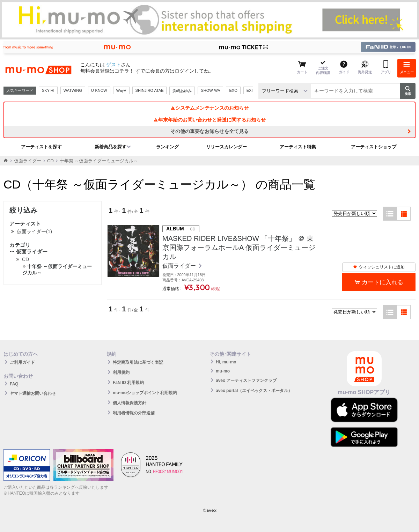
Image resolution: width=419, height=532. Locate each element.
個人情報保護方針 (130, 403)
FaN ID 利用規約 (128, 383)
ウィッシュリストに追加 (379, 267)
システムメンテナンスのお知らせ (209, 108)
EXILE (252, 90)
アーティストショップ (374, 147)
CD (50, 161)
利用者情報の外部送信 (134, 413)
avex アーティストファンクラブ (246, 380)
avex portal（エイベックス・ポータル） (254, 391)
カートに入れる (383, 282)
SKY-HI (48, 90)
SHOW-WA (210, 90)
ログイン (184, 71)
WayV (121, 90)
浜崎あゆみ (182, 91)
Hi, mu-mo (226, 362)
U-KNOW (99, 90)
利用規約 (121, 372)
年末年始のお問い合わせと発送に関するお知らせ (209, 120)
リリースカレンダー (226, 147)
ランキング (167, 147)
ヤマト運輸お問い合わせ (33, 393)
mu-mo (223, 371)
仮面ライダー (28, 161)
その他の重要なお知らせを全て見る (209, 131)
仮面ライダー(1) (34, 231)
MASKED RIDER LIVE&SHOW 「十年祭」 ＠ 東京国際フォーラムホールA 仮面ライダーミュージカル (239, 247)
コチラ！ (124, 71)
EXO (233, 90)
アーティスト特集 (298, 147)
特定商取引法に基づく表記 (138, 362)
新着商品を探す (111, 147)
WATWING (73, 90)
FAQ (14, 384)
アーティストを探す (41, 147)
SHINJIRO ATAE (150, 90)
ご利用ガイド (22, 362)
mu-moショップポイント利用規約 (145, 393)
